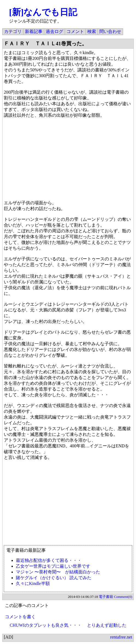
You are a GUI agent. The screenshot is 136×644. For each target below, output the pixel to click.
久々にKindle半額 (33, 583)
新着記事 (34, 31)
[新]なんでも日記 (43, 12)
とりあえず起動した (107, 625)
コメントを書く (20, 617)
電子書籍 (106, 597)
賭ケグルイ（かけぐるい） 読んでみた (54, 578)
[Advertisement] (68, 505)
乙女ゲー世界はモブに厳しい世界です (53, 566)
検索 (92, 31)
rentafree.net (121, 637)
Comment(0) (123, 597)
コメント (75, 31)
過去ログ (54, 31)
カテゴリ (13, 31)
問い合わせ (110, 31)
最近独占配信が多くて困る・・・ (49, 560)
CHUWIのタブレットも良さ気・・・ (45, 625)
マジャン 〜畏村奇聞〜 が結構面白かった (58, 572)
